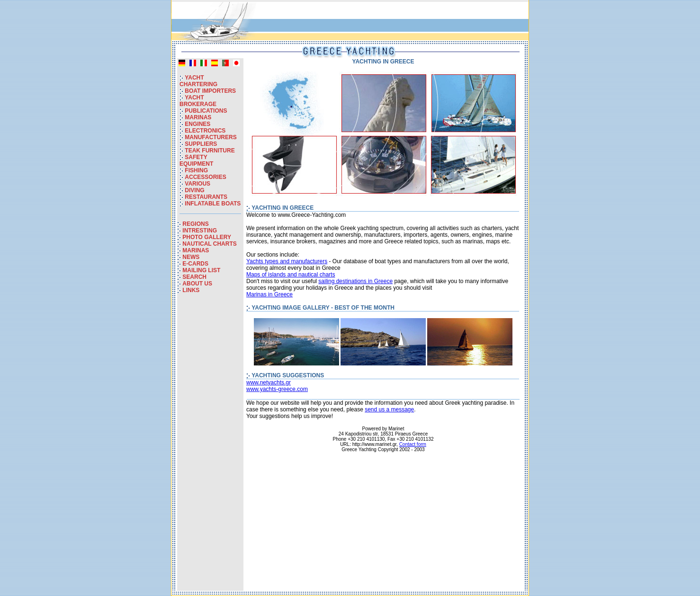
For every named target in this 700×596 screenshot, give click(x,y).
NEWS (191, 257)
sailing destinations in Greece (355, 281)
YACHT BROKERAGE (198, 101)
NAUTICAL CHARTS (209, 244)
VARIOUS (197, 184)
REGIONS (195, 224)
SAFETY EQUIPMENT (196, 160)
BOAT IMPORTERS (210, 91)
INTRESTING (200, 231)
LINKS (191, 290)
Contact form (413, 444)
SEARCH (194, 277)
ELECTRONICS (205, 131)
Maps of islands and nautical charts (291, 275)
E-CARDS (195, 264)
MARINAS (198, 117)
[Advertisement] (210, 449)
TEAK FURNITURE (210, 151)
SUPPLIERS (201, 144)
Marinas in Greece (269, 294)
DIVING (194, 190)
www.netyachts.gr (269, 383)
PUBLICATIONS (206, 111)
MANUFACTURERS (211, 137)
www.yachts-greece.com (277, 389)
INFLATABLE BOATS (213, 204)
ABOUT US (197, 284)
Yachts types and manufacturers (287, 261)
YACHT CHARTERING (198, 81)
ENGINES (197, 124)
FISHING (196, 170)
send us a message (389, 409)
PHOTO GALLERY (207, 237)
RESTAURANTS (206, 197)
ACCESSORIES (205, 177)
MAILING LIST (201, 270)
